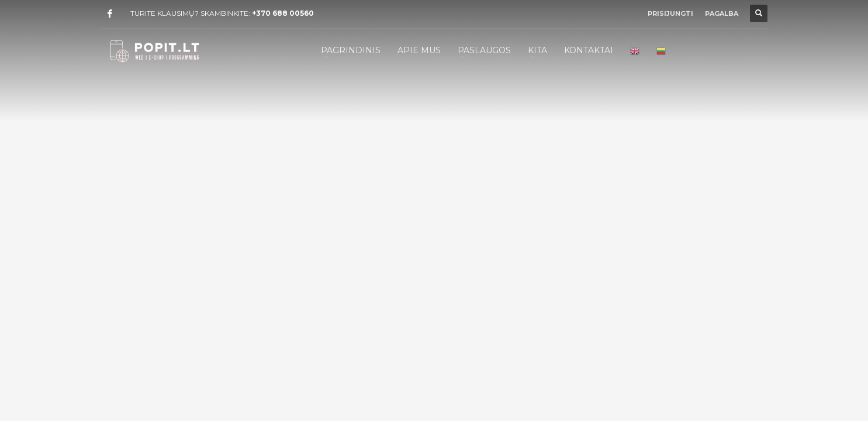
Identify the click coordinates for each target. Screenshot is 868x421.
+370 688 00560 (283, 13)
